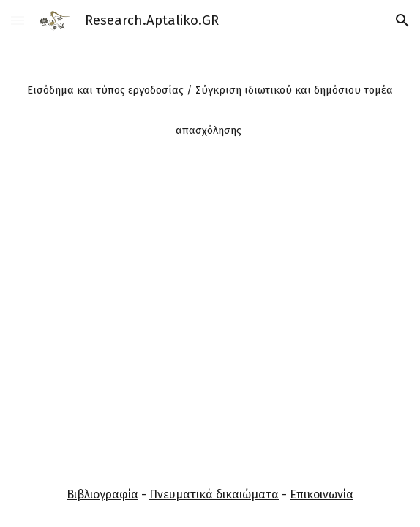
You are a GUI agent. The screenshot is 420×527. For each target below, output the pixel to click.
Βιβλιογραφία (102, 494)
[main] (210, 105)
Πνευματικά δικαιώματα (214, 494)
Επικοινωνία (322, 494)
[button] (18, 20)
